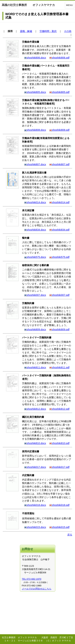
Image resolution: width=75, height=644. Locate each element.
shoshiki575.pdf (59, 257)
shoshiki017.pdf (59, 467)
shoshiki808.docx (35, 130)
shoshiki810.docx (35, 443)
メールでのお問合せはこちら (37, 589)
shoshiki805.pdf (59, 92)
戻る (70, 535)
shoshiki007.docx (35, 295)
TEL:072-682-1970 (32, 579)
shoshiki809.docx (35, 329)
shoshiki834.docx (35, 230)
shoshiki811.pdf (59, 367)
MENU (69, 5)
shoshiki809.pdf (59, 329)
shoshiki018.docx (35, 505)
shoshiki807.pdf (59, 164)
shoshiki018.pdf (59, 505)
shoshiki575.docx (35, 257)
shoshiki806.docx (35, 58)
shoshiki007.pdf (59, 295)
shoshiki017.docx (35, 467)
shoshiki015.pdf (59, 527)
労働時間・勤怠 (48, 31)
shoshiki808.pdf (59, 130)
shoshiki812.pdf (59, 409)
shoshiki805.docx (35, 92)
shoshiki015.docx (35, 527)
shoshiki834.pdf (59, 230)
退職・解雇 (26, 31)
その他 (68, 31)
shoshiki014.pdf (59, 202)
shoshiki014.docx (35, 202)
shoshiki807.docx (35, 164)
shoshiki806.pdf (59, 58)
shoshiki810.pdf (59, 443)
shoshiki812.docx (35, 409)
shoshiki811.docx (35, 367)
